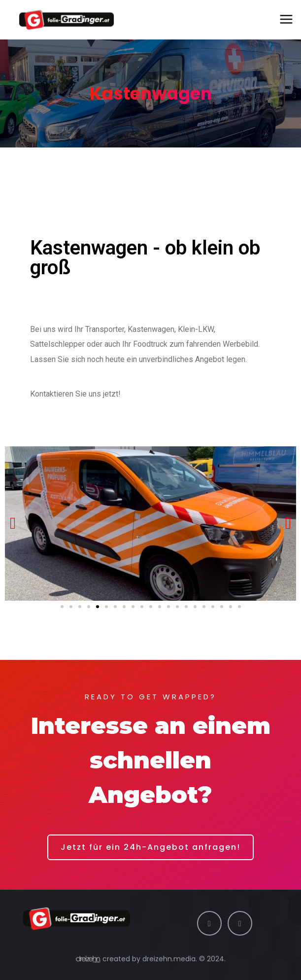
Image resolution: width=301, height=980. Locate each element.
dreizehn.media (169, 959)
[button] (62, 607)
